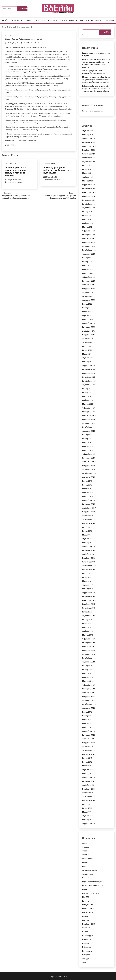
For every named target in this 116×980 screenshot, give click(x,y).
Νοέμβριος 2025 (88, 150)
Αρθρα (85, 866)
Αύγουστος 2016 (89, 570)
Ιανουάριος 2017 (89, 550)
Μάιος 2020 (87, 396)
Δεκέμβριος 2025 (89, 146)
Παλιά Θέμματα (88, 936)
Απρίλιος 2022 (88, 316)
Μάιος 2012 (87, 766)
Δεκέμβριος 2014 (89, 647)
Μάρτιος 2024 (88, 227)
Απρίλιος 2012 (88, 770)
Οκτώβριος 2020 (89, 377)
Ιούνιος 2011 (87, 808)
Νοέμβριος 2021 (88, 335)
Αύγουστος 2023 (89, 254)
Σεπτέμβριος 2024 (89, 204)
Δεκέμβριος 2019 (89, 416)
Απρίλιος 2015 (88, 631)
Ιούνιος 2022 (87, 308)
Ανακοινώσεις (10, 35)
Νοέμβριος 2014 (88, 650)
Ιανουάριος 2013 (89, 735)
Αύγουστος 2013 (89, 708)
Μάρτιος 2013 (88, 727)
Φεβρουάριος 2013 (89, 731)
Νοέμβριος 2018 (88, 466)
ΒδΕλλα (72, 20)
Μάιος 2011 (87, 812)
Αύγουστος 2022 (89, 300)
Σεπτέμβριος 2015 (89, 612)
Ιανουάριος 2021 (89, 369)
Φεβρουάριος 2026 (89, 139)
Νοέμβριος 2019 (88, 419)
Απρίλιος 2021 (88, 358)
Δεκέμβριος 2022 (89, 285)
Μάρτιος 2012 (88, 774)
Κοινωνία (86, 920)
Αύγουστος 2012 (89, 754)
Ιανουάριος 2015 (89, 643)
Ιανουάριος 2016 (89, 597)
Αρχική (4, 20)
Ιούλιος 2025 (87, 166)
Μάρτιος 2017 (88, 543)
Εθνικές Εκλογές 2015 (91, 893)
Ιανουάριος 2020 (89, 412)
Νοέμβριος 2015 (88, 604)
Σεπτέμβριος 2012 (89, 750)
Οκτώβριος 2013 (89, 700)
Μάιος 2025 (87, 173)
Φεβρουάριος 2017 (89, 546)
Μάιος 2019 (87, 443)
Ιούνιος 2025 (87, 169)
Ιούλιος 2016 (87, 573)
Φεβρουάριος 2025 (89, 185)
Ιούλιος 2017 (87, 527)
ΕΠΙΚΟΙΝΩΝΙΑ (109, 20)
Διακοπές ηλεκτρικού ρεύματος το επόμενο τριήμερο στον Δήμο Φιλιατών (16, 171)
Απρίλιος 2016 (88, 585)
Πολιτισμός (38, 20)
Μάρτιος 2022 (88, 319)
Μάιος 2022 (87, 312)
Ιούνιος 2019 (87, 439)
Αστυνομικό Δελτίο (90, 870)
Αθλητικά (63, 20)
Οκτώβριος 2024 (89, 200)
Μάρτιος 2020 (88, 404)
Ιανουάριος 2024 (89, 235)
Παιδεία (85, 932)
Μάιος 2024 (87, 219)
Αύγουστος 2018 (89, 477)
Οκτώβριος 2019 (89, 423)
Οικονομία (86, 928)
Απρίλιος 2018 (88, 493)
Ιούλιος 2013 (87, 712)
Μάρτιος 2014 (88, 681)
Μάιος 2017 (87, 535)
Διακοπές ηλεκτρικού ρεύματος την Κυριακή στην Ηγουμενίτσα (57, 170)
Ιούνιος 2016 (87, 577)
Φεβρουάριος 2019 (89, 454)
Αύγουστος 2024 (89, 208)
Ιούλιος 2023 (87, 258)
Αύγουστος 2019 (89, 431)
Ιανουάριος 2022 (89, 327)
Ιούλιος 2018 (87, 481)
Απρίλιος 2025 (88, 177)
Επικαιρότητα (15, 20)
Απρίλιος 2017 (88, 539)
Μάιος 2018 (87, 489)
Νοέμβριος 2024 (88, 196)
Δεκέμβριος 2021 (89, 331)
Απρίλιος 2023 (88, 269)
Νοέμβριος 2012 (88, 743)
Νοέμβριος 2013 (88, 697)
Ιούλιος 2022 (87, 304)
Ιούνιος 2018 (87, 485)
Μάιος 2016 (87, 581)
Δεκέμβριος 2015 (89, 600)
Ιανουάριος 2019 (89, 458)
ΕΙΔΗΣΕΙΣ (86, 897)
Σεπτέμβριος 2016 (89, 566)
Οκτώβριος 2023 (89, 246)
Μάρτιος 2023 (88, 273)
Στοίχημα (86, 959)
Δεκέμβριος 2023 (89, 239)
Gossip (85, 843)
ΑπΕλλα (85, 862)
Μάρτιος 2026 (88, 135)
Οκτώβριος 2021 (89, 339)
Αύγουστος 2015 (89, 616)
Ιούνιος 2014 (87, 670)
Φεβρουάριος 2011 (89, 824)
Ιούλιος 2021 (87, 346)
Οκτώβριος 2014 (89, 654)
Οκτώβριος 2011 (89, 793)
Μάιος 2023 (87, 265)
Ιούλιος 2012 (87, 758)
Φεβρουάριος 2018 (89, 500)
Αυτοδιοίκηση (87, 874)
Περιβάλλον (52, 20)
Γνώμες (85, 889)
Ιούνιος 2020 (87, 393)
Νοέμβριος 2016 (88, 558)
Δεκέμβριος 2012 (89, 739)
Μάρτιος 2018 (88, 496)
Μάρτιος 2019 (88, 450)
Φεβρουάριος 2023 (89, 277)
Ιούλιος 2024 (87, 212)
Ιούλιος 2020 (87, 389)
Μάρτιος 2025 (88, 181)
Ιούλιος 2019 (87, 435)
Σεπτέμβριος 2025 (89, 158)
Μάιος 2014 (87, 674)
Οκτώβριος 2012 (89, 747)
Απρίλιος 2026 (88, 131)
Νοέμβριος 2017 (88, 512)
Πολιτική (86, 943)
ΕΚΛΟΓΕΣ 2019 (88, 909)
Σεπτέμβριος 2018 (89, 473)
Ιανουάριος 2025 (89, 189)
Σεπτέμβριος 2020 (89, 381)
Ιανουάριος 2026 (89, 142)
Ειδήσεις (86, 901)
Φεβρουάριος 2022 (89, 323)
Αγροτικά (86, 851)
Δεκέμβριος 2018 (89, 462)
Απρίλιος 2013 (88, 723)
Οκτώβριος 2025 (89, 154)
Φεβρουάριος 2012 (89, 777)
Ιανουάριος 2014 (89, 689)
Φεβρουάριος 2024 (89, 231)
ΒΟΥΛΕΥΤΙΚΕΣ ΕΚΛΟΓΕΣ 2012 (93, 886)
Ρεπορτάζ (86, 955)
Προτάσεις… (87, 951)
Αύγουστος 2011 (89, 800)
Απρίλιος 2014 (88, 677)
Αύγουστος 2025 (89, 162)
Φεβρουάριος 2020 (89, 408)
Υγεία (84, 962)
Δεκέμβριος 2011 (89, 785)
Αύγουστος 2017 (89, 523)
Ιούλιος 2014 (87, 666)
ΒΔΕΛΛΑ (85, 878)
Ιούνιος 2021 (87, 350)
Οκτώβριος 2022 (89, 292)
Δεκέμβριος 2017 (89, 508)
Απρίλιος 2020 (88, 400)
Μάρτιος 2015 (88, 635)
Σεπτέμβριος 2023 (89, 250)
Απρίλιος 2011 (88, 816)
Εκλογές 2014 (88, 905)
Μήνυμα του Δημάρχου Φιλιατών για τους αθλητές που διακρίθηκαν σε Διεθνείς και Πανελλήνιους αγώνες (96, 80)
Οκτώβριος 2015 (89, 608)
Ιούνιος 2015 (87, 623)
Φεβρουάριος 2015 (89, 639)
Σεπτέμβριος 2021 (89, 342)
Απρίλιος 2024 (88, 223)
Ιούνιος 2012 (87, 762)
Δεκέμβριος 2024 (89, 192)
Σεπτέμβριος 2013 (89, 704)
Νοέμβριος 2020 (88, 373)
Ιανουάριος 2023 (89, 281)
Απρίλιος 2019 (88, 446)
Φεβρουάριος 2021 (89, 366)
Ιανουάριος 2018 (89, 504)
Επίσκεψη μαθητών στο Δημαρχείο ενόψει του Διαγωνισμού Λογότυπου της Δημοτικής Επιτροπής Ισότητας (96, 89)
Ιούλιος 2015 (87, 620)
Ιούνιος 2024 (87, 216)
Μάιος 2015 (87, 627)
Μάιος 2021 (87, 354)
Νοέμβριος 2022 (88, 289)
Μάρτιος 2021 (88, 362)
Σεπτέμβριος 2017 (89, 520)
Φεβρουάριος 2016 (89, 593)
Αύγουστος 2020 (89, 385)
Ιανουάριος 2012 (89, 781)
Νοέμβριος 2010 (88, 924)
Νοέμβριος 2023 (88, 242)
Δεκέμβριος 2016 (89, 554)
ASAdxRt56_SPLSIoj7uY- (31, 43)
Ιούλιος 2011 (87, 804)
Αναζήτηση (107, 32)
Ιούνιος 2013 (87, 716)
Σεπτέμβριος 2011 (89, 797)
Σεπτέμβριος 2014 (89, 658)
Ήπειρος (28, 20)
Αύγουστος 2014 (89, 662)
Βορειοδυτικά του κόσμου (90, 20)
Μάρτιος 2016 (88, 589)
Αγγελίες (86, 847)
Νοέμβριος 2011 (88, 789)
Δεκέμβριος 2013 (89, 693)
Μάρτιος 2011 (88, 820)
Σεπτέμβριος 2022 (89, 296)
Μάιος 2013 (87, 720)
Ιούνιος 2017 (87, 531)
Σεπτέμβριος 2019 (89, 427)
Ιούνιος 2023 (87, 262)
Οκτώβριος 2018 (89, 470)
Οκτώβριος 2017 (89, 516)
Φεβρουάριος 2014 (89, 685)
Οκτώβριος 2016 (89, 562)
